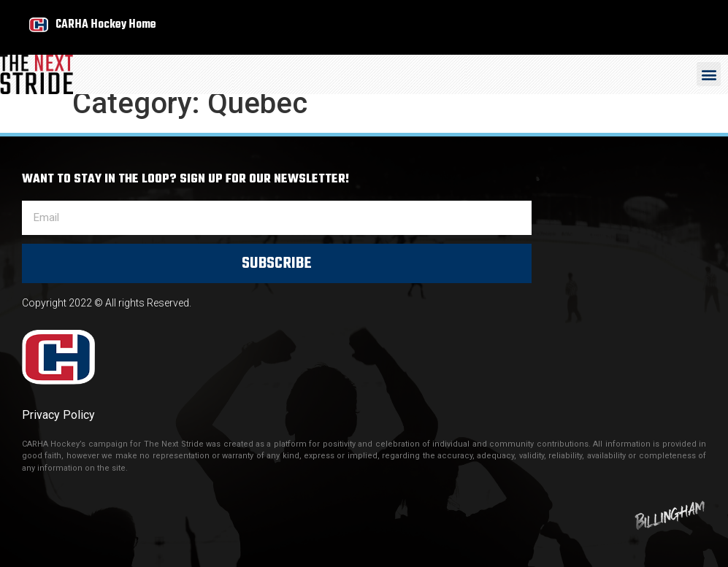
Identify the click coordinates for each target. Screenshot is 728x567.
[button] (709, 74)
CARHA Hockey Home (106, 24)
